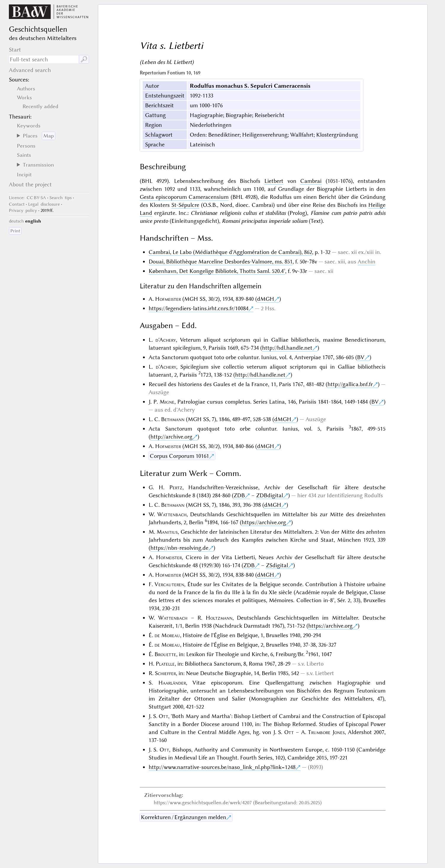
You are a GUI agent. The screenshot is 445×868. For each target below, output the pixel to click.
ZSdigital (277, 565)
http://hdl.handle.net (287, 348)
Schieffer (165, 673)
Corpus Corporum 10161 (179, 456)
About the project (30, 184)
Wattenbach (172, 514)
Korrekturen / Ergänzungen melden (184, 817)
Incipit (24, 175)
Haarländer (172, 683)
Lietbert (274, 181)
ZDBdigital (270, 495)
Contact (17, 204)
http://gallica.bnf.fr (350, 384)
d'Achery (166, 340)
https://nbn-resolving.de (179, 548)
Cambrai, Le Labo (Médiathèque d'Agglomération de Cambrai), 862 (230, 252)
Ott (163, 716)
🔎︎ (84, 59)
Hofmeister (168, 299)
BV (361, 357)
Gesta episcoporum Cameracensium (184, 197)
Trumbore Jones (326, 732)
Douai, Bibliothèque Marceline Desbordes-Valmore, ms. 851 (221, 262)
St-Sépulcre (185, 205)
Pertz (176, 487)
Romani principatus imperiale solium (265, 221)
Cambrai (311, 181)
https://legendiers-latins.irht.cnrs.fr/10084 (199, 308)
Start (15, 50)
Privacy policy (23, 210)
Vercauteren (169, 584)
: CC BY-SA (27, 198)
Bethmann (173, 419)
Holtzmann (219, 618)
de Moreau (167, 635)
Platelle (165, 664)
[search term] (44, 59)
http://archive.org (171, 437)
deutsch (16, 221)
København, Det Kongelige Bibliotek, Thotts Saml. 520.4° (217, 271)
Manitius (167, 532)
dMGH (266, 299)
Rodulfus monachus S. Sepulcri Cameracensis (250, 86)
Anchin (367, 262)
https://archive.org (264, 522)
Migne (167, 402)
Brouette (165, 654)
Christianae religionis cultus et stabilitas (238, 213)
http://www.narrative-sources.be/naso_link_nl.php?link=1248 (222, 767)
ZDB (239, 495)
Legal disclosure (44, 204)
